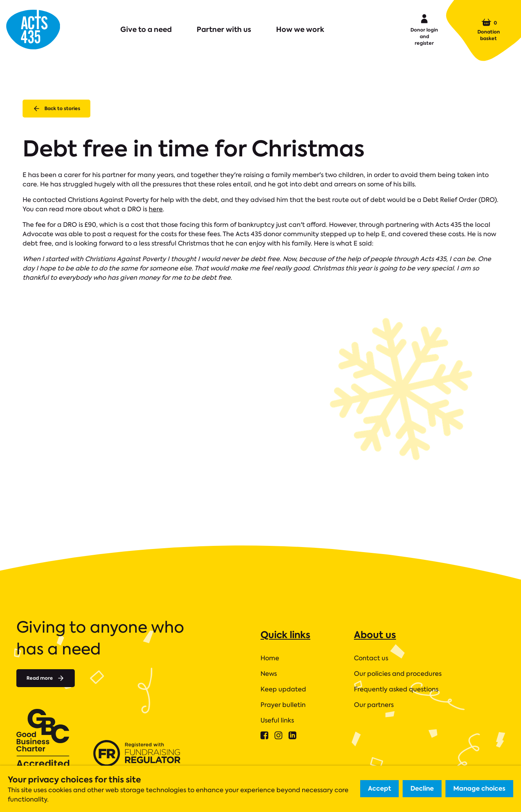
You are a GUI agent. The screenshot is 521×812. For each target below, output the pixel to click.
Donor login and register (424, 29)
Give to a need (146, 29)
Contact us (371, 658)
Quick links (285, 635)
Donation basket (489, 30)
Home (270, 658)
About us (375, 635)
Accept (379, 788)
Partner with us (224, 29)
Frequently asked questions (396, 689)
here (156, 209)
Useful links (277, 720)
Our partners (374, 705)
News (269, 674)
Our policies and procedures (398, 674)
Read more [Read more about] (46, 678)
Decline (422, 788)
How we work (300, 29)
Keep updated (283, 689)
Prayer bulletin (283, 705)
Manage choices (479, 788)
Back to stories (56, 109)
